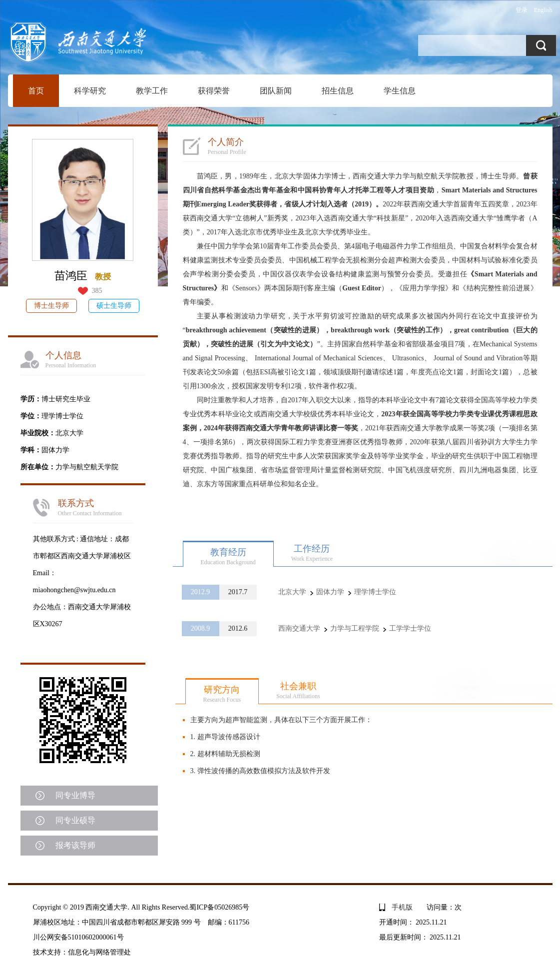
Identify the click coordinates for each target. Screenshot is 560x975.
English (543, 10)
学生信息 (400, 91)
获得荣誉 (214, 91)
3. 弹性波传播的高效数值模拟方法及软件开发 (260, 771)
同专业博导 (75, 795)
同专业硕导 (75, 820)
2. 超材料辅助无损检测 (225, 754)
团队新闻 (276, 91)
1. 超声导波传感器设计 (225, 737)
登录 (522, 10)
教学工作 (152, 91)
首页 (36, 91)
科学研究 (90, 91)
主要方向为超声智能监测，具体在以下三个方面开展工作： (281, 720)
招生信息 (338, 91)
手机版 (402, 907)
